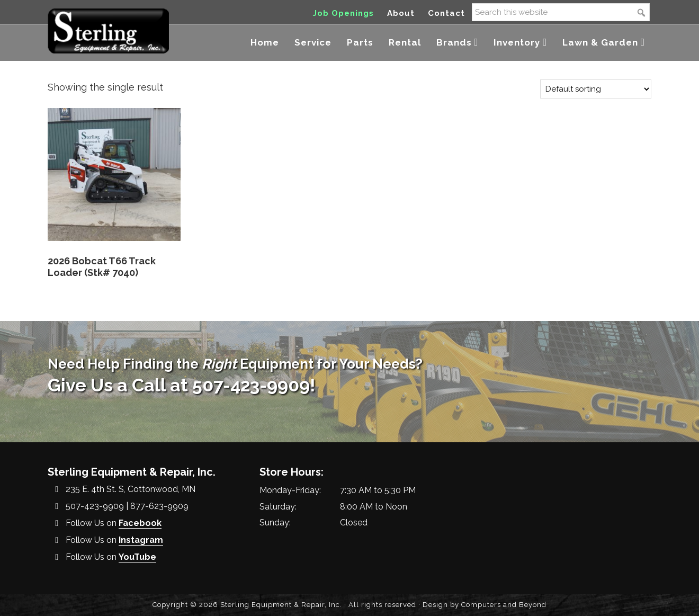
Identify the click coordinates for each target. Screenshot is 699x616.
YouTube (137, 557)
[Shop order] (596, 89)
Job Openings (343, 13)
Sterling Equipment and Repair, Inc (108, 30)
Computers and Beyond (504, 605)
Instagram (141, 540)
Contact (446, 13)
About (401, 13)
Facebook (140, 523)
